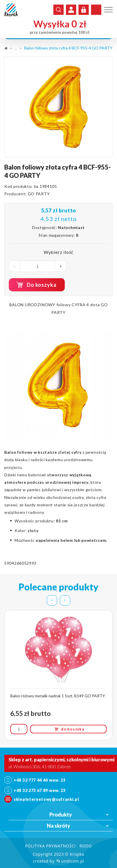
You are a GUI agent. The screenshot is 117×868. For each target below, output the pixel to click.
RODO (85, 846)
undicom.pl (70, 861)
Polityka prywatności (50, 846)
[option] (58, 107)
